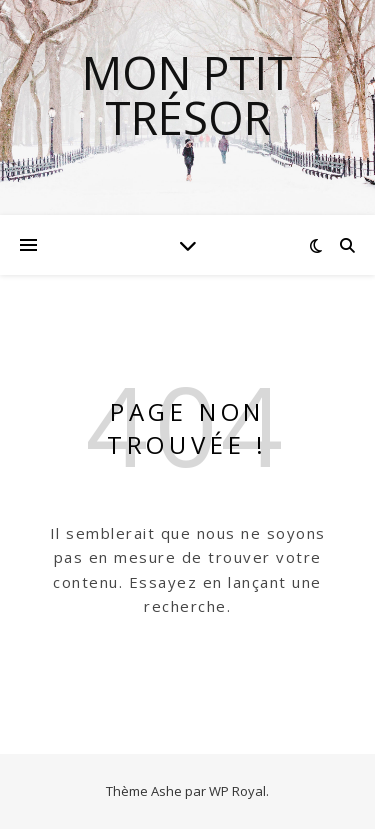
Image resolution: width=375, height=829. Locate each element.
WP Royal (237, 791)
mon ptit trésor (187, 95)
